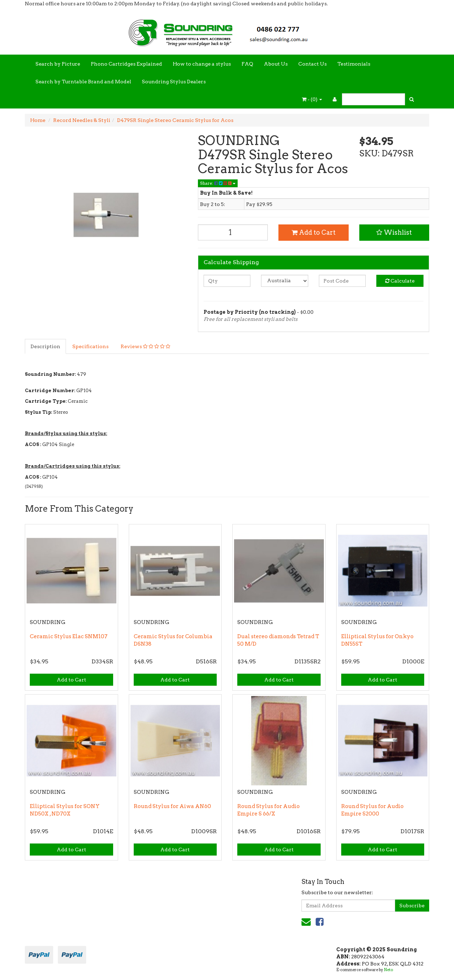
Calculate (400, 281)
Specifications (90, 346)
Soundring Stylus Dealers (174, 82)
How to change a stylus (202, 64)
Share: (218, 183)
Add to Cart (314, 232)
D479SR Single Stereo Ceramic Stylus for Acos (175, 120)
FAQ (247, 64)
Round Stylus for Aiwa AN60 (172, 806)
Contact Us (312, 64)
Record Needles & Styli (82, 120)
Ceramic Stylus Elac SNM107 (69, 636)
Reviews (145, 346)
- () (312, 99)
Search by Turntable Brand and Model (83, 82)
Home (38, 120)
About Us (276, 64)
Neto (388, 970)
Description (45, 346)
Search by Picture (58, 64)
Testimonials (354, 64)
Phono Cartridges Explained (126, 64)
